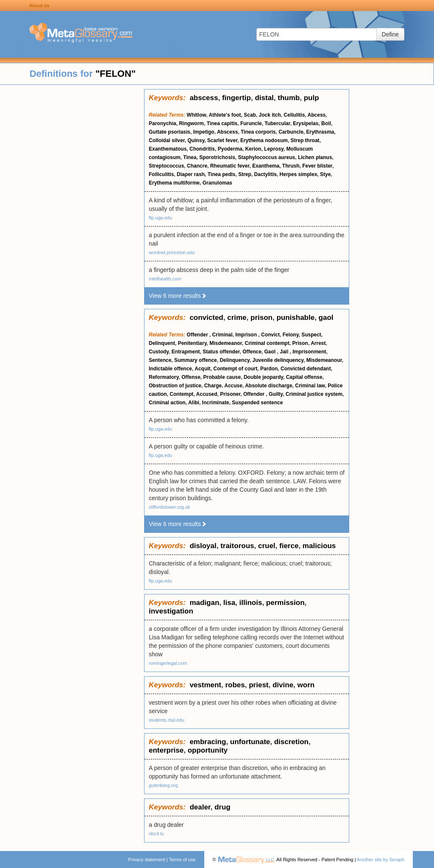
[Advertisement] (72, 216)
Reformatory (164, 377)
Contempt (181, 394)
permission (285, 603)
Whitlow (197, 115)
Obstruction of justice (175, 386)
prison (262, 318)
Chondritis (202, 149)
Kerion (253, 149)
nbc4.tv (156, 834)
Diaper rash (191, 174)
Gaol (271, 352)
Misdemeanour (324, 360)
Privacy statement (146, 860)
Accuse (233, 386)
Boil (326, 123)
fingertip (236, 98)
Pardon (269, 369)
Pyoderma (230, 149)
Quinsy (196, 140)
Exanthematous (168, 149)
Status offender (221, 352)
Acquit (202, 369)
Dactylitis (266, 174)
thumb (289, 98)
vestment (205, 685)
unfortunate (250, 742)
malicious (319, 546)
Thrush (291, 166)
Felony (291, 335)
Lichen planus (315, 157)
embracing (208, 742)
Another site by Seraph (381, 860)
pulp (312, 98)
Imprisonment (309, 352)
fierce (289, 546)
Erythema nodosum (264, 140)
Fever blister (317, 166)
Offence (252, 352)
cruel (267, 546)
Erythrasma (320, 132)
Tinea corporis (258, 132)
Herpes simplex (299, 174)
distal (264, 98)
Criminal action (167, 403)
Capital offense (304, 377)
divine (283, 685)
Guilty (276, 394)
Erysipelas (306, 123)
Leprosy (274, 149)
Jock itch (270, 115)
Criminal (223, 335)
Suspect (311, 335)
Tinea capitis (222, 123)
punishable (295, 318)
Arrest (318, 343)
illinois (251, 603)
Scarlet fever (222, 140)
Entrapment (186, 352)
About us (39, 6)
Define (390, 34)
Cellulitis (294, 115)
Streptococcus (166, 166)
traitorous (237, 546)
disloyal (203, 546)
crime (237, 318)
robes (235, 685)
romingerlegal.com (168, 663)
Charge (213, 386)
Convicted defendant (306, 369)
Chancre (197, 166)
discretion (291, 742)
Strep (245, 174)
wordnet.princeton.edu (172, 252)
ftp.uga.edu (160, 218)
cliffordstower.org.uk (170, 507)
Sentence (160, 360)
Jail (285, 352)
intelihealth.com (165, 279)
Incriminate (216, 403)
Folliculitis (161, 174)
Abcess (317, 115)
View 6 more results (178, 296)
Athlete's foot (225, 115)
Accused (207, 394)
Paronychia (163, 123)
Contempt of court (235, 369)
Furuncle (251, 123)
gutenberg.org (163, 785)
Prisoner (230, 394)
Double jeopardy (263, 377)
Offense (191, 377)
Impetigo (204, 132)
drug (223, 807)
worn (306, 685)
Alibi (194, 403)
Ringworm (191, 123)
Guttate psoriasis (170, 132)
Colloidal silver (167, 140)
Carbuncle (291, 132)
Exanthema (266, 166)
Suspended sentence (257, 403)
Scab (250, 115)
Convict (270, 335)
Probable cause (222, 377)
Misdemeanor (226, 343)
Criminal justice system (314, 394)
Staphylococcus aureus (267, 157)
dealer (200, 807)
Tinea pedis (222, 174)
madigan (204, 603)
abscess (204, 98)
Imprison (247, 335)
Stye (325, 174)
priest (259, 685)
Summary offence (196, 360)
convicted (206, 318)
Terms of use (182, 860)
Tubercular (277, 123)
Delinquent (162, 343)
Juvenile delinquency (278, 360)
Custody (159, 352)
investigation (171, 611)
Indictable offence (170, 369)
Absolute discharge (268, 386)
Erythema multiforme (174, 183)
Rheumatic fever (230, 166)
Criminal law (310, 386)
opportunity (208, 750)
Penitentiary (192, 343)
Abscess (227, 132)
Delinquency (234, 360)
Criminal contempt (267, 343)
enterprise (166, 750)
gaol (326, 318)
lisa (229, 603)
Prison (300, 343)
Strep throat (305, 140)
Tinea (190, 157)
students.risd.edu (167, 720)
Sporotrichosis (217, 157)
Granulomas (217, 183)
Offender (198, 335)
